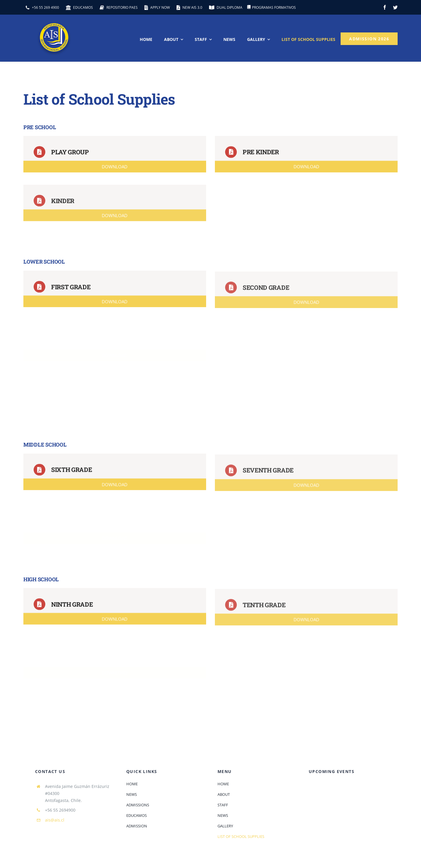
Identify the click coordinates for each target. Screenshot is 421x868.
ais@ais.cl (55, 820)
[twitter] (395, 7)
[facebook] (385, 7)
